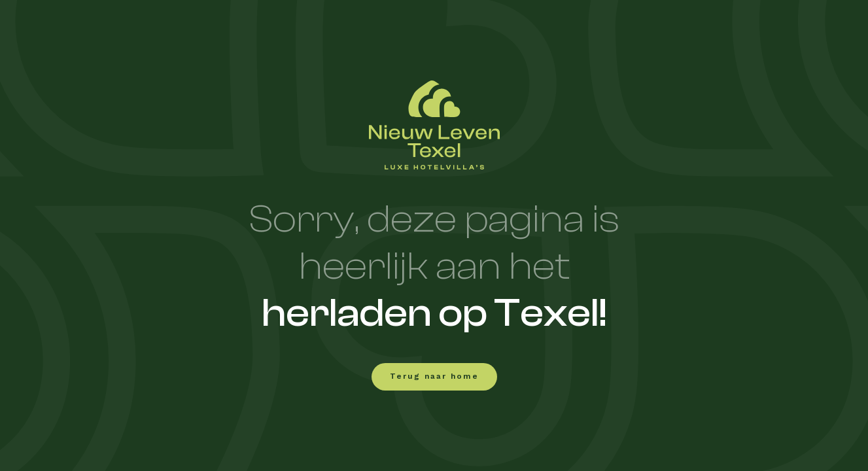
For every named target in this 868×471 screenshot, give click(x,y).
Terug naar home (434, 377)
